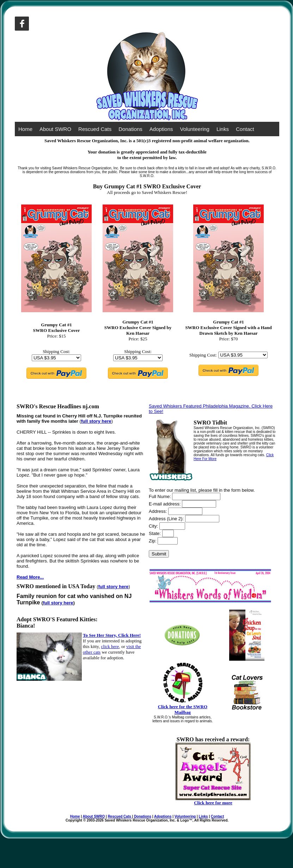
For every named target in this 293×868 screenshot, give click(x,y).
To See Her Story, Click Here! (112, 635)
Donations (130, 129)
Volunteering (195, 129)
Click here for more (213, 803)
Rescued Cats (95, 129)
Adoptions (161, 129)
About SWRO (55, 129)
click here (110, 646)
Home (25, 129)
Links (223, 129)
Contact (245, 129)
